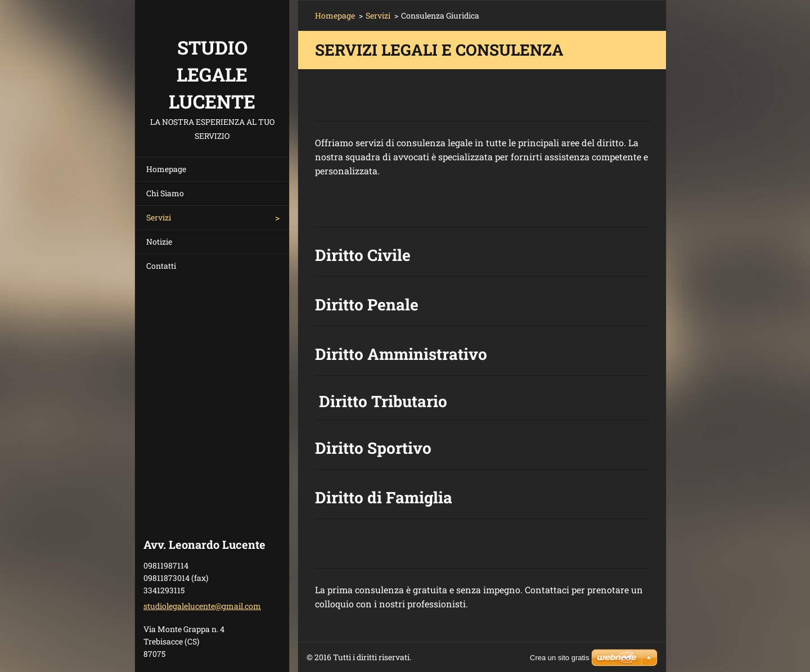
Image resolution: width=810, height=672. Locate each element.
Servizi (159, 217)
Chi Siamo (165, 193)
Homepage (166, 169)
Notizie (159, 242)
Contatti (161, 266)
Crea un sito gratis (560, 658)
